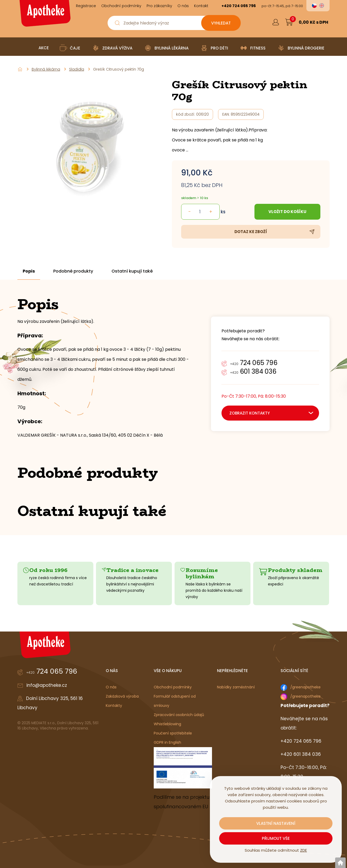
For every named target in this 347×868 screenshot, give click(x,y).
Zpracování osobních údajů (179, 715)
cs (314, 6)
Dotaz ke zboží (251, 232)
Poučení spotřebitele (173, 733)
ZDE (303, 850)
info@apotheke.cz (47, 685)
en (322, 6)
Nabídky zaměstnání (236, 687)
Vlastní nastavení (276, 823)
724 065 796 (254, 363)
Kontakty (114, 706)
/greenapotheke (305, 687)
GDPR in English (167, 742)
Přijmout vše (276, 838)
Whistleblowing (167, 724)
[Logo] (44, 15)
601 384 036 (253, 371)
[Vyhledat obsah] (221, 23)
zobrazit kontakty (250, 413)
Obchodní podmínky (173, 687)
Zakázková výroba (122, 696)
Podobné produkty (73, 271)
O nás (111, 687)
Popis (29, 271)
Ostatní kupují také (132, 271)
